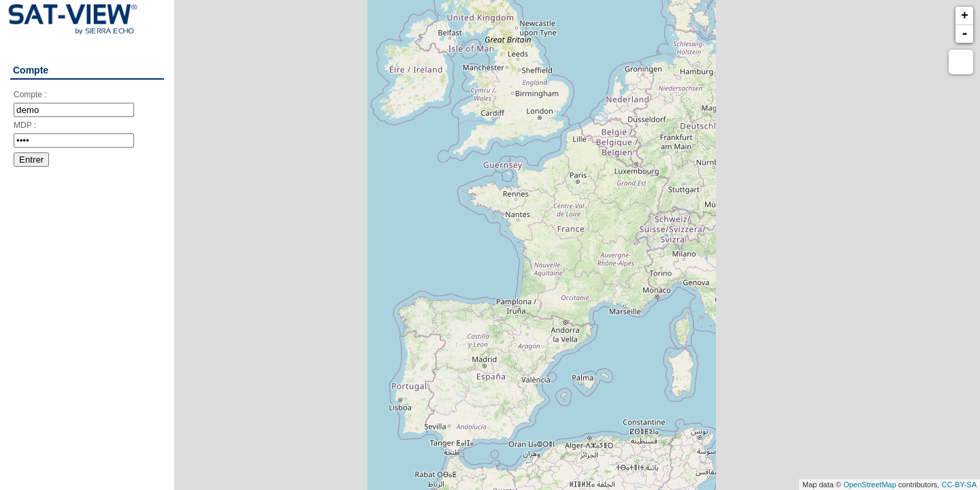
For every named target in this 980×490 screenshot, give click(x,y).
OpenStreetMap (870, 485)
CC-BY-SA (959, 485)
